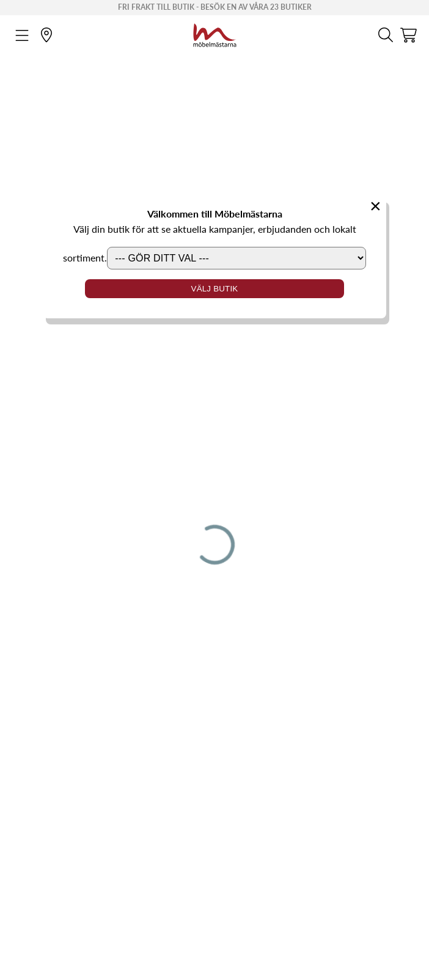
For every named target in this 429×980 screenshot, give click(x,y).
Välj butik (215, 289)
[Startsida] (215, 34)
